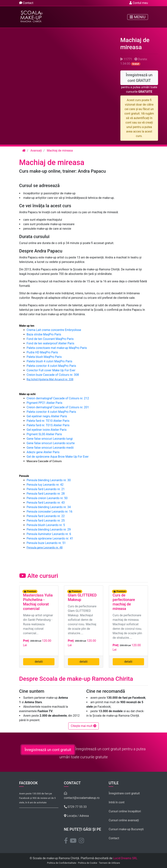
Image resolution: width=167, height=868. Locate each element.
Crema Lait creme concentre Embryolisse (54, 330)
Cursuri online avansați (124, 820)
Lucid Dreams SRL (125, 858)
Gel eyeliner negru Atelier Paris (47, 416)
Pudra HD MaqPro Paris (42, 352)
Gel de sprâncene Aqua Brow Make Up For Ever (58, 457)
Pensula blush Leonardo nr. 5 (46, 525)
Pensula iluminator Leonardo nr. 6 (49, 534)
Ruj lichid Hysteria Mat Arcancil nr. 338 (50, 379)
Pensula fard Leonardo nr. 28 (46, 494)
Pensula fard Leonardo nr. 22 (46, 516)
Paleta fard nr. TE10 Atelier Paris (48, 421)
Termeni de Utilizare (109, 863)
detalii (39, 662)
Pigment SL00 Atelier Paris (44, 434)
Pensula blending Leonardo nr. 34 (49, 507)
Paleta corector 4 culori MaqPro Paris (51, 366)
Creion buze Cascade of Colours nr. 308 (53, 375)
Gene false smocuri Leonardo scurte (51, 443)
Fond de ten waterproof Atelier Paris (51, 343)
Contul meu (139, 3)
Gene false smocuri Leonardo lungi (50, 439)
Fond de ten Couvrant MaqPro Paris (50, 339)
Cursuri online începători (125, 811)
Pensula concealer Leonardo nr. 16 (50, 512)
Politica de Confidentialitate (62, 863)
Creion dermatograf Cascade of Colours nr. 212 (58, 398)
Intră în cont (117, 802)
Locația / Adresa (76, 816)
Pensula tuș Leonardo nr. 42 (45, 485)
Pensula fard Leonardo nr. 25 (46, 521)
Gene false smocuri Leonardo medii (50, 448)
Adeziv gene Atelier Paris (43, 452)
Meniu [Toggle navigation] (138, 17)
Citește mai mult (83, 726)
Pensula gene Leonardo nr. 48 (45, 548)
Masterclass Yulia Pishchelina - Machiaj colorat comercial (38, 602)
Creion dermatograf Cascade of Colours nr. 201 (58, 407)
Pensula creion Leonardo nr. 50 (47, 498)
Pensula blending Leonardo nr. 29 (49, 529)
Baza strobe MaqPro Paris (44, 334)
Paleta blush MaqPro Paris (44, 357)
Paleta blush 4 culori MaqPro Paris (50, 361)
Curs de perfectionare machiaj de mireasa (124, 602)
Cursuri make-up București (126, 829)
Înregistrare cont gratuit (124, 793)
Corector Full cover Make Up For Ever (51, 370)
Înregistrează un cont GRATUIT (139, 78)
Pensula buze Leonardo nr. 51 (46, 543)
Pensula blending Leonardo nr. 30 (49, 480)
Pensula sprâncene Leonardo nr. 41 (50, 538)
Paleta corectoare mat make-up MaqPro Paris (57, 348)
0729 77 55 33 (75, 807)
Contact (26, 3)
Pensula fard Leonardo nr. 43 (46, 503)
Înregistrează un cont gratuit (48, 750)
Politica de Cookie (88, 863)
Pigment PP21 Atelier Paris (45, 403)
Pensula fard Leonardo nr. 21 (46, 489)
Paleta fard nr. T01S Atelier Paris (48, 425)
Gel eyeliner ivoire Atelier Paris (47, 430)
